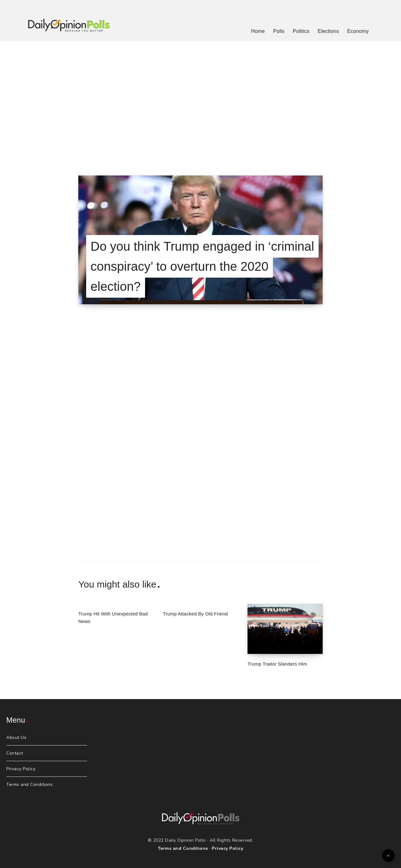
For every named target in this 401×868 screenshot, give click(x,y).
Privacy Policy (21, 769)
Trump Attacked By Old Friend (195, 614)
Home (258, 31)
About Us (16, 737)
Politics (301, 31)
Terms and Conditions (29, 784)
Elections (328, 31)
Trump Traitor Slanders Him (277, 664)
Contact (15, 753)
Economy (358, 31)
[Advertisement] (200, 100)
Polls (279, 31)
